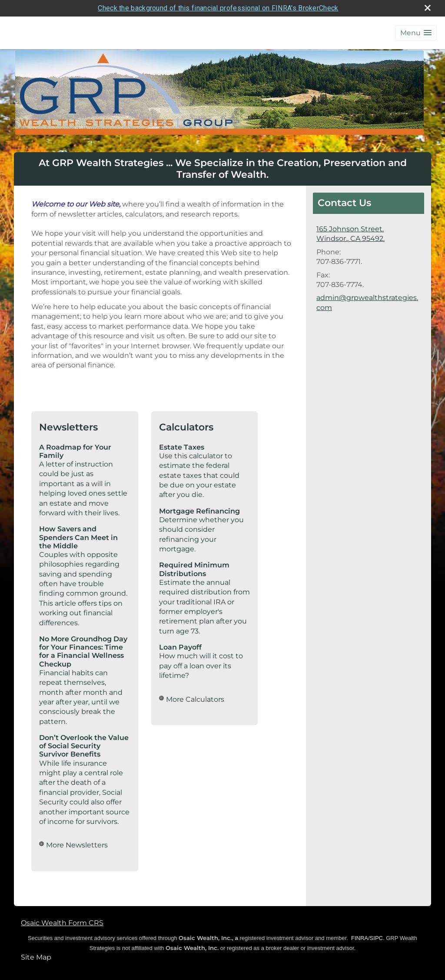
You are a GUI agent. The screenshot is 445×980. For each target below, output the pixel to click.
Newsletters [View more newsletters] (68, 427)
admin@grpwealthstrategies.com (367, 302)
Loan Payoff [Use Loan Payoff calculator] (180, 647)
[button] (416, 33)
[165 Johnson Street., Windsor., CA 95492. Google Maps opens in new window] (350, 234)
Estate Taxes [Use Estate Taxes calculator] (182, 447)
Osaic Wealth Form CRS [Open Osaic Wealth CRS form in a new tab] (62, 922)
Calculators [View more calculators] (186, 427)
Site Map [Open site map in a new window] (36, 957)
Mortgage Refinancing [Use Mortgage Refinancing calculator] (199, 511)
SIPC (376, 938)
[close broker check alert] (428, 8)
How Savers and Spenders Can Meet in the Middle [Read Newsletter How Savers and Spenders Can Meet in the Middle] (78, 537)
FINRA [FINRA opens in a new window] (360, 938)
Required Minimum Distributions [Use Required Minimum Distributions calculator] (194, 569)
